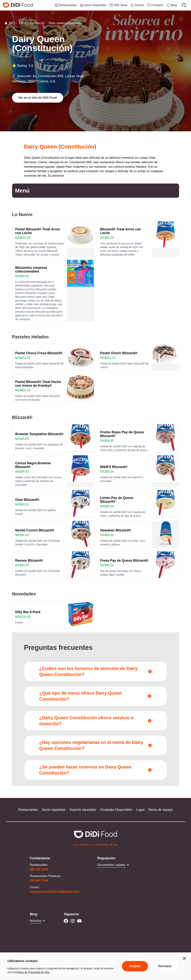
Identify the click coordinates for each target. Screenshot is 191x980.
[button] (38, 98)
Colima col (37, 23)
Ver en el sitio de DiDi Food (38, 98)
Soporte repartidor (83, 810)
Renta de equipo (160, 810)
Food (22, 23)
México (106, 845)
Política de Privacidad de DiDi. (33, 972)
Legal (140, 810)
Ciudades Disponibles (116, 810)
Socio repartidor (54, 810)
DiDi (10, 23)
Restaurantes (28, 810)
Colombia (78, 845)
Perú (116, 845)
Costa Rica (93, 845)
